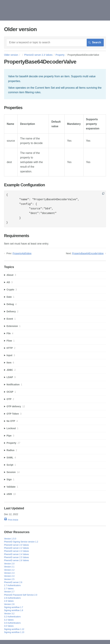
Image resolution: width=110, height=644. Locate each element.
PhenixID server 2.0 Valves (16, 545)
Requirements (17, 236)
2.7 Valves (9, 589)
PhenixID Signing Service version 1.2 (21, 542)
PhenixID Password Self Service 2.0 (21, 595)
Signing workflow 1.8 (14, 610)
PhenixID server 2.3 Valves (38, 55)
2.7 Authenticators (12, 585)
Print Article (13, 520)
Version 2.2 (9, 570)
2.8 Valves (9, 601)
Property (60, 55)
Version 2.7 (9, 592)
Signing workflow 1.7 (14, 607)
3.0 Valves (9, 626)
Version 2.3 (9, 573)
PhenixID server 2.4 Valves (16, 554)
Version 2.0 (9, 564)
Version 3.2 (9, 614)
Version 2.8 (9, 604)
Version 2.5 (9, 579)
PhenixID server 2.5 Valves (16, 557)
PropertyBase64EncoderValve (88, 253)
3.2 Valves (9, 620)
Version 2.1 (9, 567)
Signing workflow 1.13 (14, 632)
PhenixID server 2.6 (13, 582)
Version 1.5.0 (10, 539)
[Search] (55, 42)
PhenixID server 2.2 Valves (16, 548)
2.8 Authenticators (12, 598)
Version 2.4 (9, 576)
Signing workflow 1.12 (14, 629)
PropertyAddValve (22, 253)
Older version (11, 55)
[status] (55, 84)
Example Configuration (25, 185)
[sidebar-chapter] (55, 275)
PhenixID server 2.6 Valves (16, 560)
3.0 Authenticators (12, 623)
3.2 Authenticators (12, 617)
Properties (13, 108)
